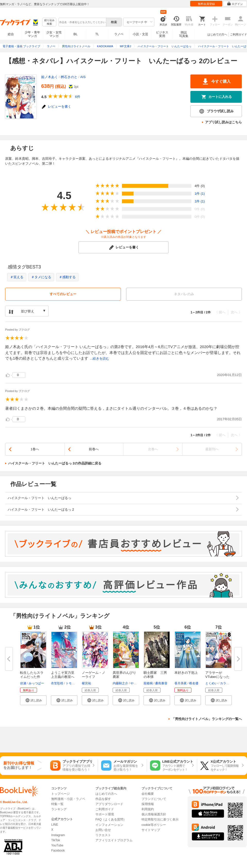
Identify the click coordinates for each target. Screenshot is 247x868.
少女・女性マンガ (54, 34)
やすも (135, 683)
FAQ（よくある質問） (111, 819)
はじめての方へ (217, 34)
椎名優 (194, 683)
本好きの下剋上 (186, 673)
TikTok (56, 840)
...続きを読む (100, 358)
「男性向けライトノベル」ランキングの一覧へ (207, 719)
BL (76, 34)
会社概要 (148, 794)
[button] (33, 700)
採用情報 (148, 804)
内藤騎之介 (120, 683)
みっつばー (36, 683)
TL (97, 34)
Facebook (58, 851)
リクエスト (103, 835)
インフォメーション (109, 825)
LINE (55, 825)
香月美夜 (181, 683)
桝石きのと (69, 77)
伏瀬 (23, 683)
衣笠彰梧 (57, 683)
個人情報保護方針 (154, 814)
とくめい (211, 683)
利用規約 (148, 809)
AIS (83, 77)
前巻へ (94, 449)
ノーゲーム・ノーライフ (94, 675)
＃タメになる (41, 277)
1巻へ (35, 449)
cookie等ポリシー (154, 825)
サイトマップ (151, 830)
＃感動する (67, 277)
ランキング (59, 809)
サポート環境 (105, 814)
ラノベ (119, 34)
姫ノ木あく (50, 77)
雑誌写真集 (184, 34)
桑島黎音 (161, 683)
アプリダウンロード (109, 804)
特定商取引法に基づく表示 (160, 819)
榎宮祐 (86, 683)
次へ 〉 (236, 312)
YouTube (57, 845)
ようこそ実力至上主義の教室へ (63, 675)
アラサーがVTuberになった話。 (217, 677)
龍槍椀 (148, 683)
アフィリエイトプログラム (114, 840)
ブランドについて (154, 799)
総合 (11, 34)
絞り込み (49, 22)
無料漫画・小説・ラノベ (68, 799)
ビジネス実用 (162, 34)
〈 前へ (220, 312)
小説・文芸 (140, 34)
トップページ (60, 794)
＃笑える (17, 277)
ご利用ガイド (239, 34)
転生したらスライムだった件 (32, 675)
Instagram (58, 835)
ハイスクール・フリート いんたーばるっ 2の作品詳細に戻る (55, 463)
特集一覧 (57, 804)
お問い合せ (103, 830)
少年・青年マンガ (32, 34)
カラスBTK (228, 683)
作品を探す (103, 799)
